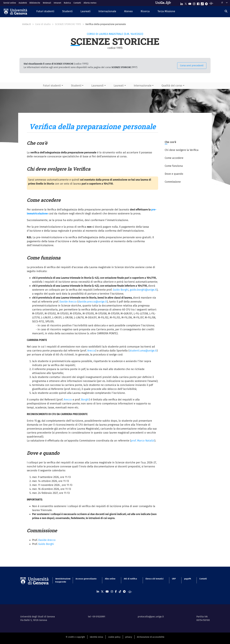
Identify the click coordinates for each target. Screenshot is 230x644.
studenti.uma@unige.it (143, 351)
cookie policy (114, 637)
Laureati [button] (119, 86)
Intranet (57, 3)
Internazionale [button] (143, 86)
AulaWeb (23, 3)
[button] (45, 12)
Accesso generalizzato (86, 579)
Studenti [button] (76, 86)
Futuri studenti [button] (52, 86)
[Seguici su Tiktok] (202, 3)
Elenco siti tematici (155, 579)
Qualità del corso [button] (172, 86)
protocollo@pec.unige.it (151, 617)
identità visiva (96, 637)
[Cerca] (226, 11)
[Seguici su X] (186, 3)
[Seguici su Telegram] (206, 3)
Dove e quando (174, 174)
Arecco (91, 351)
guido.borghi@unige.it (143, 290)
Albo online (110, 579)
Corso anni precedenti (192, 66)
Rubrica (67, 3)
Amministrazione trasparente (61, 580)
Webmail (47, 3)
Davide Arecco (68, 302)
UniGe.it (26, 24)
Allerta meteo (90, 3)
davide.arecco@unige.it (93, 302)
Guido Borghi (121, 290)
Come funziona (174, 166)
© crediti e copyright (75, 637)
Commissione (173, 182)
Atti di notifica (130, 579)
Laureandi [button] (97, 86)
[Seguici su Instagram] (194, 3)
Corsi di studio (43, 24)
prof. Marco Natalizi (143, 441)
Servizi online (10, 3)
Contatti (77, 3)
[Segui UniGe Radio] (211, 3)
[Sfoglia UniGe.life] (164, 3)
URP (174, 579)
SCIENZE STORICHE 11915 (68, 24)
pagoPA (188, 579)
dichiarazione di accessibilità (151, 637)
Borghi (85, 400)
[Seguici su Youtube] (190, 3)
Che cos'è (170, 142)
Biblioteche (35, 3)
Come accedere (174, 158)
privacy (129, 637)
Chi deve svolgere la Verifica (182, 150)
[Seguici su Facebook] (198, 3)
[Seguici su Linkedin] (182, 3)
